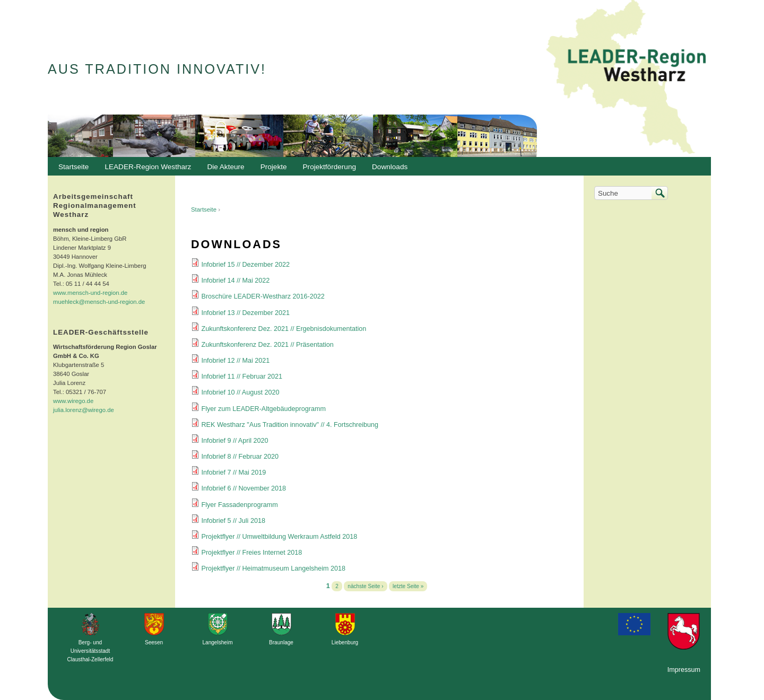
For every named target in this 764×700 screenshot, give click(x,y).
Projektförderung (327, 170)
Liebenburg (345, 642)
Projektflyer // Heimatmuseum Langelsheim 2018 (274, 568)
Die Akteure (223, 170)
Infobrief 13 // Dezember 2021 (246, 313)
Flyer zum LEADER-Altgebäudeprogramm (264, 409)
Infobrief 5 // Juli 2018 (233, 521)
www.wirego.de (73, 401)
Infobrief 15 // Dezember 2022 (246, 265)
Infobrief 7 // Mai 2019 (234, 472)
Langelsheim (217, 642)
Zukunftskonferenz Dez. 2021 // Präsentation (268, 345)
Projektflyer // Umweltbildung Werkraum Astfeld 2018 (280, 537)
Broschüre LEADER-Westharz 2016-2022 (263, 296)
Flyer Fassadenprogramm (240, 505)
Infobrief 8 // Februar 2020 (240, 457)
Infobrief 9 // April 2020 (235, 441)
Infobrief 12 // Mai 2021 (236, 361)
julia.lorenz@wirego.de (84, 410)
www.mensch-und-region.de (90, 293)
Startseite (204, 209)
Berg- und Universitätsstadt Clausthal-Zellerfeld (90, 651)
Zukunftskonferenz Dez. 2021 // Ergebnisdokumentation (284, 329)
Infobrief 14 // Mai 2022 (236, 281)
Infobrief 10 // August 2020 (241, 392)
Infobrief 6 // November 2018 (244, 488)
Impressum (684, 670)
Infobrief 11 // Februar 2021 (242, 377)
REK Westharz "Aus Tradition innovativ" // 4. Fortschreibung (290, 425)
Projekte (274, 167)
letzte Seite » (408, 586)
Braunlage (281, 642)
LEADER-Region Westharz (145, 170)
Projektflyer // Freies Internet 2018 (252, 553)
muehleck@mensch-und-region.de (99, 302)
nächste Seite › (365, 586)
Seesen (154, 642)
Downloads (387, 170)
